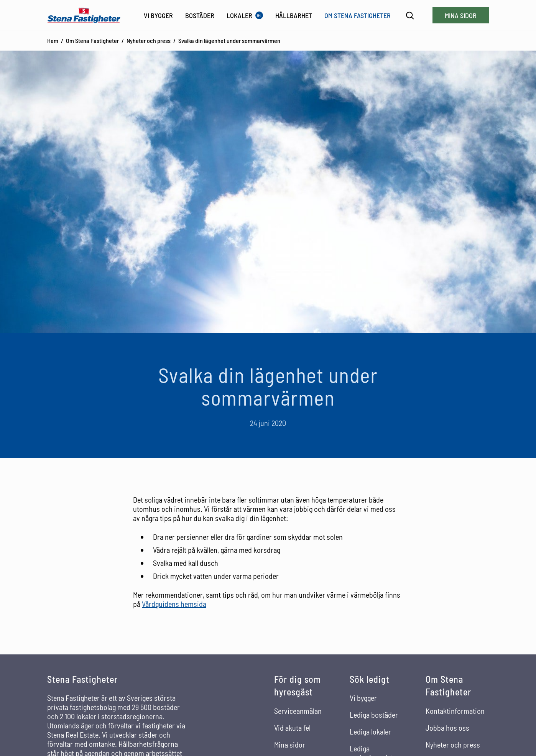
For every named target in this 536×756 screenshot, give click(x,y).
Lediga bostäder (374, 715)
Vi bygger (363, 698)
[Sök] (410, 16)
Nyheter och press (149, 40)
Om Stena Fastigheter (92, 40)
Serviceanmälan (298, 711)
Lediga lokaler (370, 731)
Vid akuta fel (292, 728)
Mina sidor (461, 15)
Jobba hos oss (447, 728)
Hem (53, 40)
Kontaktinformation (455, 711)
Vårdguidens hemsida (174, 604)
